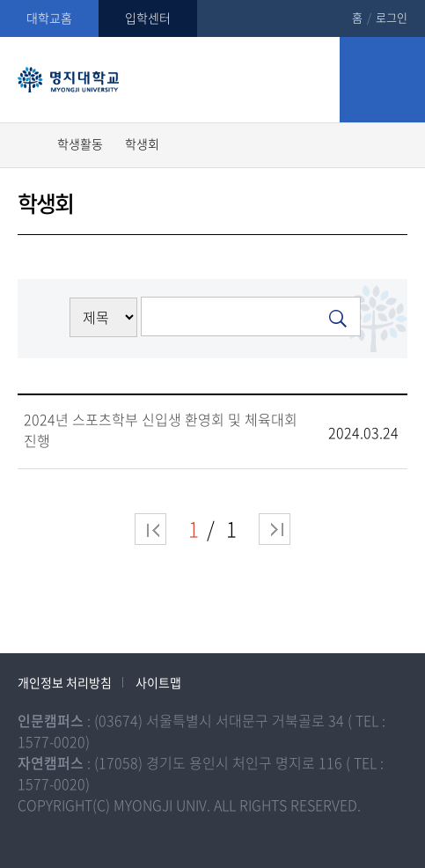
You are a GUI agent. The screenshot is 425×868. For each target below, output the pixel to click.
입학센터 (148, 18)
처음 (150, 529)
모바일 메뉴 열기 (382, 80)
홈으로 (29, 143)
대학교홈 (49, 18)
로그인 (392, 17)
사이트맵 (158, 682)
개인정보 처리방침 (65, 682)
